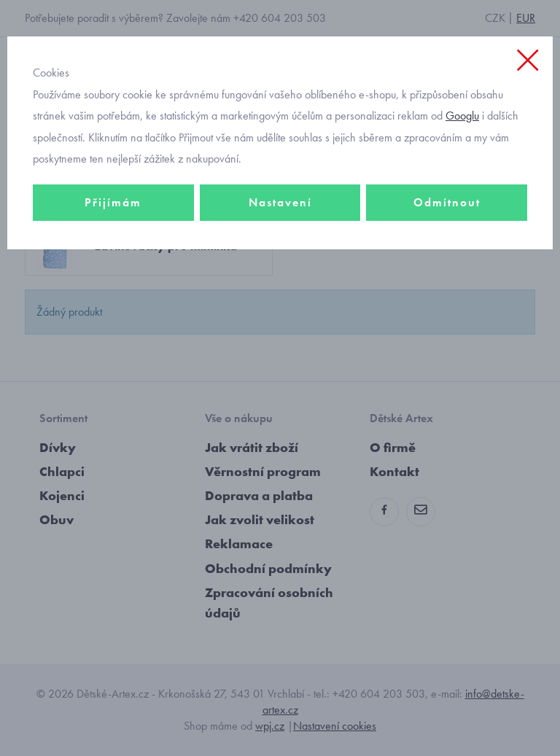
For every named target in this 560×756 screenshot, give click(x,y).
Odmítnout (447, 202)
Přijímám (113, 202)
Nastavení (280, 202)
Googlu (462, 116)
